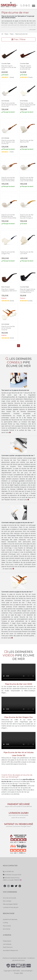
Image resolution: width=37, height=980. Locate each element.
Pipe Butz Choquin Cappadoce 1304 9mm (9, 290)
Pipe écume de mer (21, 34)
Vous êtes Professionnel (10, 950)
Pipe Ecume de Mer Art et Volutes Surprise (8, 328)
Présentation (7, 941)
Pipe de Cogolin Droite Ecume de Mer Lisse (9, 67)
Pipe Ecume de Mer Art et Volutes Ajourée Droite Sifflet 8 (28, 105)
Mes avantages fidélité (10, 904)
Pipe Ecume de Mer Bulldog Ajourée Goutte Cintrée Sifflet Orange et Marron (9, 217)
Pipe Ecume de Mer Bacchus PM (27, 141)
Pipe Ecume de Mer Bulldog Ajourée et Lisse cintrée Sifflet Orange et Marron (27, 180)
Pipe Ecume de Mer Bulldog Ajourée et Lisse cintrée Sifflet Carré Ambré (8, 180)
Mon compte (7, 901)
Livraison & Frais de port (11, 907)
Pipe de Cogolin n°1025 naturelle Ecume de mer (26, 67)
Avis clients (7, 929)
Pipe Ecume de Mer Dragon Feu (8, 253)
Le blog (5, 923)
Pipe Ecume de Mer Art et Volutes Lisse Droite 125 (8, 142)
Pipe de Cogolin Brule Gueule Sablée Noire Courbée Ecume (28, 291)
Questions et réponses (10, 919)
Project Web (18, 973)
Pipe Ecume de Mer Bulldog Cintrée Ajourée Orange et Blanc (27, 217)
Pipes (7, 34)
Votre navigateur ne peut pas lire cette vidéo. (18, 672)
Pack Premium (8, 947)
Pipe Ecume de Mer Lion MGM (27, 253)
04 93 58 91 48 (8, 871)
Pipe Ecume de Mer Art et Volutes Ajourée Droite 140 (9, 105)
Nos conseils (7, 926)
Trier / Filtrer (19, 39)
